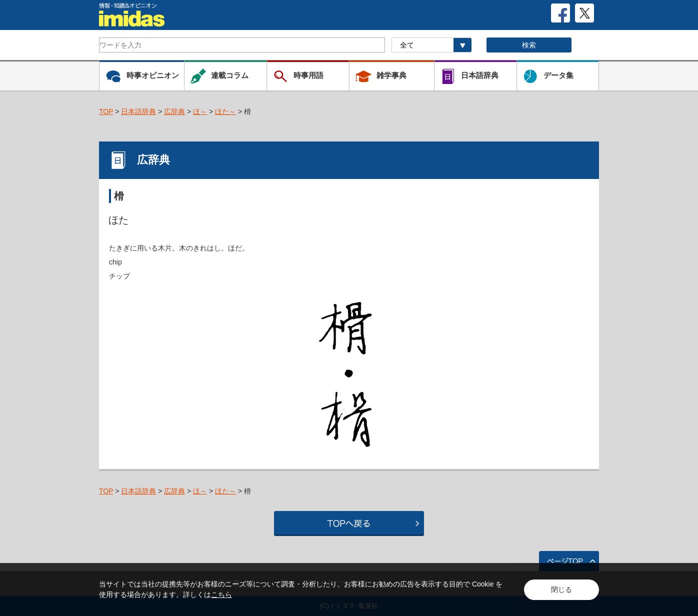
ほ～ (200, 111)
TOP (106, 111)
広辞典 (174, 111)
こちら (221, 594)
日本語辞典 (138, 111)
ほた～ (225, 111)
